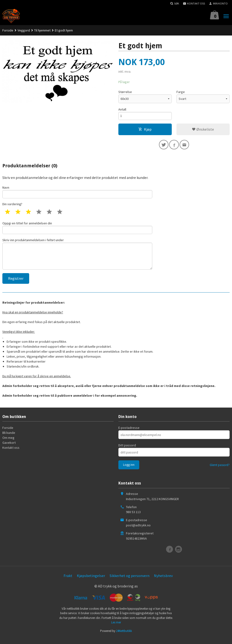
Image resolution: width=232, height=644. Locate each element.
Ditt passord (127, 451)
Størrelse (125, 92)
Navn (77, 194)
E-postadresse (129, 434)
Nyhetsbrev (163, 582)
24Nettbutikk (124, 637)
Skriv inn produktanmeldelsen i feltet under (77, 258)
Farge (181, 92)
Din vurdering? (12, 207)
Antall (122, 109)
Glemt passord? (220, 471)
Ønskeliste (203, 130)
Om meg (8, 444)
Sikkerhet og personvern (130, 582)
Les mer (116, 628)
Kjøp (145, 130)
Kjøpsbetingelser (91, 582)
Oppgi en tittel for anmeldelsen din (77, 231)
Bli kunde (9, 439)
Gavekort (9, 449)
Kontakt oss (11, 454)
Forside (8, 30)
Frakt (68, 582)
